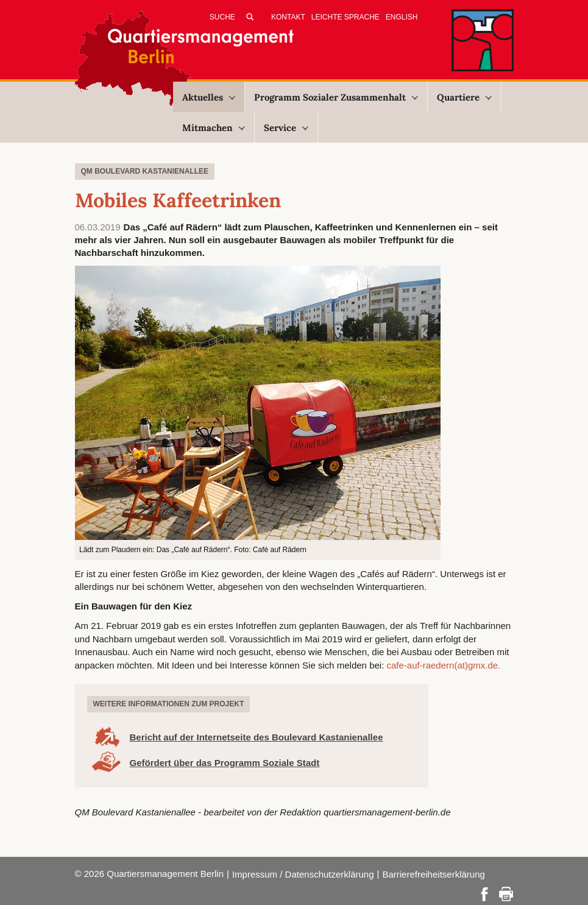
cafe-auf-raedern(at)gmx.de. (444, 665)
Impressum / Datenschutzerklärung (303, 874)
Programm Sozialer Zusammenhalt (336, 97)
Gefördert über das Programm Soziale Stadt (225, 763)
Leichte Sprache (345, 17)
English (402, 17)
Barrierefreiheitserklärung (433, 874)
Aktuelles (209, 97)
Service (286, 128)
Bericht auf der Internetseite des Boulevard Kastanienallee (257, 737)
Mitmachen (214, 128)
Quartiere (464, 97)
